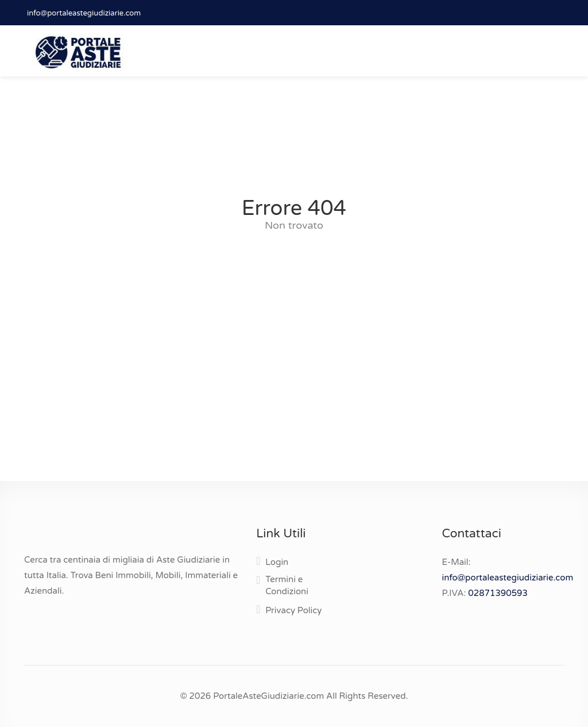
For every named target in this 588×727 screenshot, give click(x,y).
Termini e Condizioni (287, 585)
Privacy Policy (293, 610)
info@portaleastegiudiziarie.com (84, 13)
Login (277, 562)
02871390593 (498, 593)
